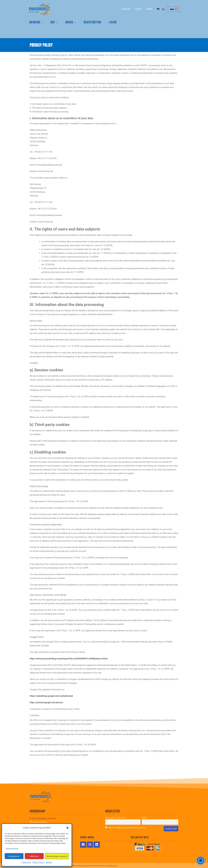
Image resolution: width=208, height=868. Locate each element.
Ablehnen (34, 856)
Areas (69, 21)
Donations (122, 9)
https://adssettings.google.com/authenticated (51, 695)
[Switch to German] (158, 9)
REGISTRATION (92, 21)
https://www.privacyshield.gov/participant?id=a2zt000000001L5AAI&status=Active (69, 658)
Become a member (39, 821)
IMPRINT (49, 862)
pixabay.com (113, 865)
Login (113, 21)
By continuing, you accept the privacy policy (126, 827)
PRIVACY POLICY (39, 862)
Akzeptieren (14, 856)
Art (52, 21)
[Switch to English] (163, 9)
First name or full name (115, 817)
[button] (68, 828)
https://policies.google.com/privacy (46, 702)
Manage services (12, 848)
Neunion (34, 21)
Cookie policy (26, 862)
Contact (136, 9)
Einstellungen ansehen (57, 856)
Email (144, 817)
